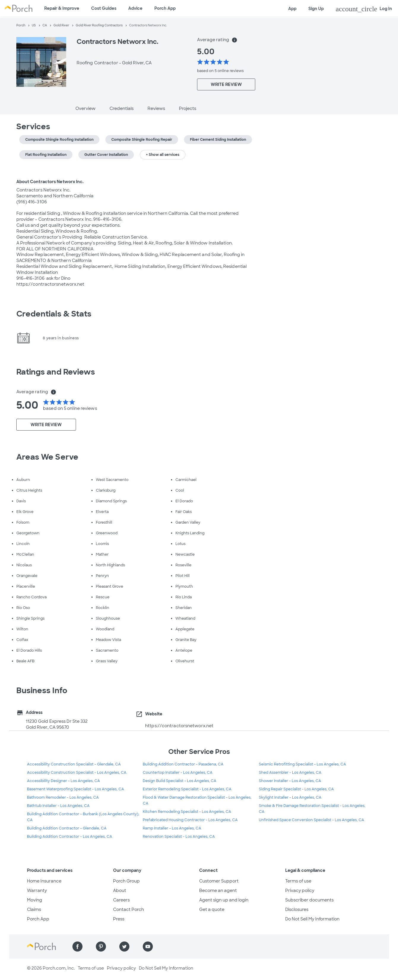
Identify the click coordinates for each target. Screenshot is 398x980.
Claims (34, 909)
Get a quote (212, 909)
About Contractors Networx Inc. (50, 182)
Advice (135, 8)
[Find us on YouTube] (148, 947)
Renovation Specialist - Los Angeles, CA (179, 837)
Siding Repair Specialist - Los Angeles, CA (296, 789)
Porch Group (126, 881)
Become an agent (218, 891)
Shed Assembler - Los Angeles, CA (290, 773)
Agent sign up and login (224, 900)
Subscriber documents (309, 900)
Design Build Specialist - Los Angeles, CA (180, 781)
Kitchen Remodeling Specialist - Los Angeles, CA (187, 812)
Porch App (165, 8)
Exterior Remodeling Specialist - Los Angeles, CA (187, 789)
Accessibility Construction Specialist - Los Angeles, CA (77, 773)
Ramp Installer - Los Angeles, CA (172, 828)
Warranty (37, 891)
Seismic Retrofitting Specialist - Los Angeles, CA (302, 764)
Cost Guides (104, 8)
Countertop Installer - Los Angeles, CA (178, 773)
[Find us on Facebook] (77, 947)
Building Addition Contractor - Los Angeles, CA (70, 837)
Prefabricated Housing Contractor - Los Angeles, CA (190, 820)
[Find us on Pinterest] (101, 947)
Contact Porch (129, 909)
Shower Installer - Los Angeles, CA (290, 781)
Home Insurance (44, 881)
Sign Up (316, 9)
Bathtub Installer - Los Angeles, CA (58, 806)
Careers (121, 900)
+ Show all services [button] (163, 155)
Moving (35, 900)
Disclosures (297, 909)
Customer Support (219, 881)
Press (119, 919)
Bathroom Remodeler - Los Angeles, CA (63, 797)
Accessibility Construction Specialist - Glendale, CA (74, 764)
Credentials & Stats (54, 314)
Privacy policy (300, 891)
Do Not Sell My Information (312, 919)
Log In (364, 9)
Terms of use (298, 881)
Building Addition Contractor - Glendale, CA (67, 828)
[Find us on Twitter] (124, 947)
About (120, 891)
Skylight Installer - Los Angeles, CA (290, 797)
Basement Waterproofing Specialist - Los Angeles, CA (76, 789)
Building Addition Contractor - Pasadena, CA (183, 764)
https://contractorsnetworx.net (179, 726)
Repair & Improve (62, 8)
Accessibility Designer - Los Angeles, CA (64, 781)
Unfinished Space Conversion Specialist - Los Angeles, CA (311, 820)
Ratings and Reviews (56, 372)
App (292, 9)
